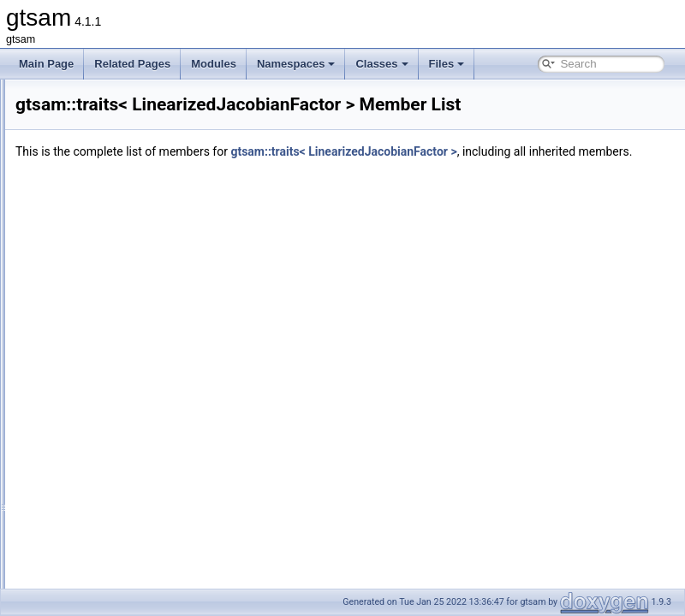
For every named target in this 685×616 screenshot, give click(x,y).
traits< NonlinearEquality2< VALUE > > (159, 512)
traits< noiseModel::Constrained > (147, 399)
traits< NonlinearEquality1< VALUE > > (159, 493)
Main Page (46, 64)
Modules (214, 64)
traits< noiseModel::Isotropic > (139, 455)
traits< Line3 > (103, 229)
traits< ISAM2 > (106, 135)
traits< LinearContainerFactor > (141, 248)
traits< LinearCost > (115, 267)
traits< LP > (96, 361)
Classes (381, 64)
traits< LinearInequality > (126, 305)
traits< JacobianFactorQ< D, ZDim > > (157, 173)
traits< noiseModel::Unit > (128, 474)
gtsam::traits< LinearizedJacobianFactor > (557, 151)
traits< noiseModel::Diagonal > (140, 418)
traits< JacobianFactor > (125, 154)
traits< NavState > (111, 380)
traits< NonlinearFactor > (127, 549)
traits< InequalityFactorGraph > (141, 98)
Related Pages (132, 64)
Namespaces (296, 64)
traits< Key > (99, 192)
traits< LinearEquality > (123, 286)
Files (447, 64)
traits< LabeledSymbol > (125, 210)
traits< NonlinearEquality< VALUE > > (156, 530)
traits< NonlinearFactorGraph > (141, 568)
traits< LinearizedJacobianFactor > (149, 342)
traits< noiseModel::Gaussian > (141, 436)
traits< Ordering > (110, 587)
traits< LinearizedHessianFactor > (147, 323)
